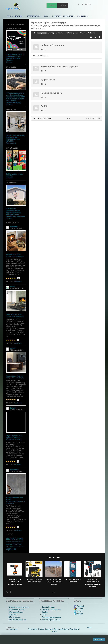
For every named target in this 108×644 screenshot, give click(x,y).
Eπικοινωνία (49, 629)
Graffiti (44, 106)
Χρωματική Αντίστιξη (14, 440)
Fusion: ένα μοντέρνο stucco (14, 498)
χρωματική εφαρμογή (17, 542)
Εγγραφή (63, 5)
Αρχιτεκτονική (11, 143)
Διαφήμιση (12, 615)
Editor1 (13, 348)
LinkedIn (78, 614)
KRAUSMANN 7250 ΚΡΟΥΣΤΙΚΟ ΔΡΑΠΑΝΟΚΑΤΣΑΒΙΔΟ (15, 582)
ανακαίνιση (9, 542)
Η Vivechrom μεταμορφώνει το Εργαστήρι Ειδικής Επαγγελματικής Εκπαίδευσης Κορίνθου (15, 213)
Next (10, 592)
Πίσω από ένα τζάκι (14, 314)
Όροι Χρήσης (33, 629)
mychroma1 (15, 227)
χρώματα (9, 547)
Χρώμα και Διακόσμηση (15, 256)
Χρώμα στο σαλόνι (13, 254)
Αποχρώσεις (16, 547)
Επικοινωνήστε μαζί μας (18, 620)
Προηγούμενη (44, 118)
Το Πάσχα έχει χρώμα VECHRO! (15, 175)
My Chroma (13, 630)
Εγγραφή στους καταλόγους (19, 607)
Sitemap (41, 629)
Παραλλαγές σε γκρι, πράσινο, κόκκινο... (14, 437)
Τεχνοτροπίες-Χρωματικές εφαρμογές (16, 502)
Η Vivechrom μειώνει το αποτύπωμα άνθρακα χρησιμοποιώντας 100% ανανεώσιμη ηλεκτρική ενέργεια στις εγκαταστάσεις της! (16, 98)
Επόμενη (91, 118)
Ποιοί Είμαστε (74, 629)
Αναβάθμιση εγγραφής (17, 610)
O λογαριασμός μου (16, 612)
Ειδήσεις (9, 62)
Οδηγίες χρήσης (15, 617)
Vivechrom (22, 547)
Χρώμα (11, 549)
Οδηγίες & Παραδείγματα (51, 610)
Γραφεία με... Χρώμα (14, 376)
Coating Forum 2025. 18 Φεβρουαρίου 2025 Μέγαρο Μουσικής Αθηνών (15, 57)
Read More (18, 281)
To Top (89, 627)
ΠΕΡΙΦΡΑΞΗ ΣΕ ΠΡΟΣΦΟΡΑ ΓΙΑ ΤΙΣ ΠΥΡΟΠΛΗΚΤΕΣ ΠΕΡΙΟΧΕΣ (54, 582)
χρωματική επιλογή (14, 544)
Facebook (79, 606)
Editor (12, 287)
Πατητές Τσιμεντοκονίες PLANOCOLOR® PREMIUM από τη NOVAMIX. (15, 138)
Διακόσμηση (14, 539)
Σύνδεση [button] (52, 5)
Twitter (78, 611)
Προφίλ (45, 615)
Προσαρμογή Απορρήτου (51, 617)
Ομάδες (45, 612)
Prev (7, 592)
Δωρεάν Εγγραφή (49, 607)
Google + (78, 609)
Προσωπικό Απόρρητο (61, 629)
